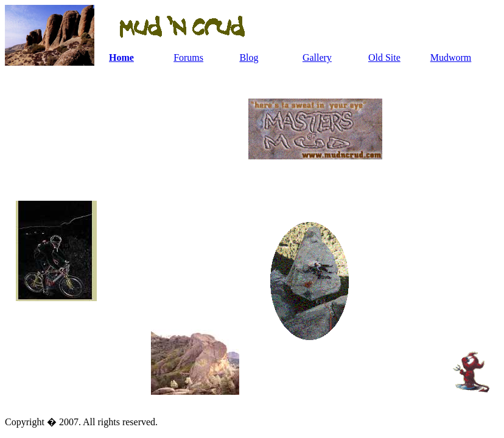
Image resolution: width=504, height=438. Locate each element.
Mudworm (451, 57)
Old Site (384, 57)
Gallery (317, 57)
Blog (249, 57)
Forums (188, 57)
